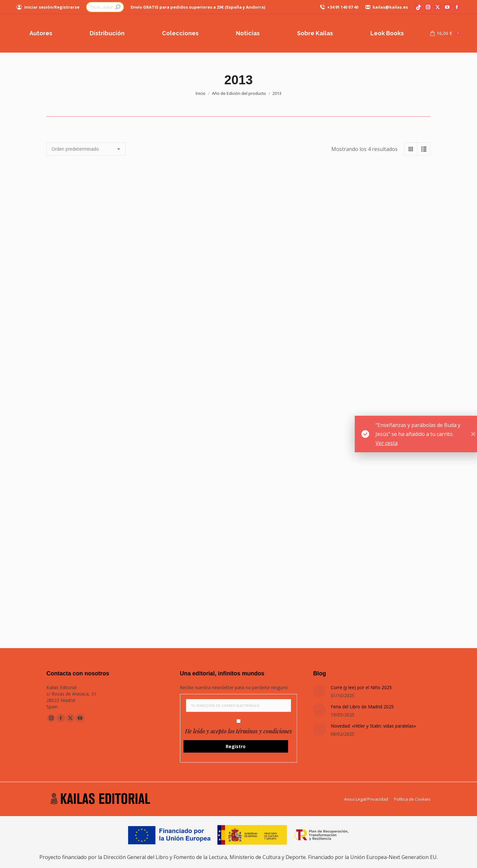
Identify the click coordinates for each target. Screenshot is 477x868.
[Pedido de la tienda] (86, 149)
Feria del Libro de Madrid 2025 (362, 707)
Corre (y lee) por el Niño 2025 (361, 687)
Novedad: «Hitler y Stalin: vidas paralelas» (373, 726)
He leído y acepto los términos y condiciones (238, 731)
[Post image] (319, 691)
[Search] (105, 7)
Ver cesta (427, 443)
